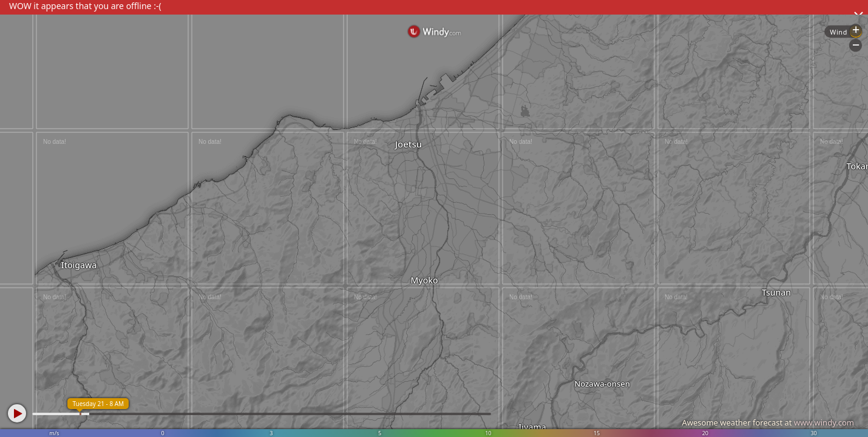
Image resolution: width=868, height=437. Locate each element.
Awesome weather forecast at (768, 422)
